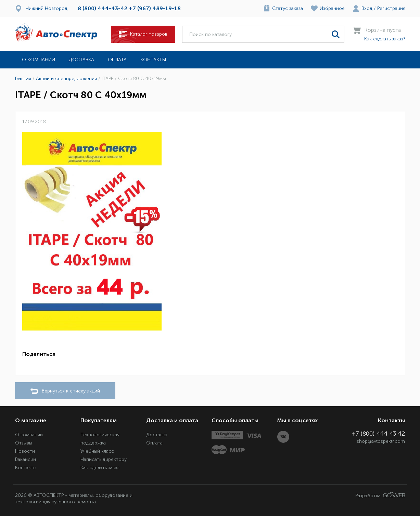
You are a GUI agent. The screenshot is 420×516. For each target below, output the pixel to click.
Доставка (81, 60)
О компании (39, 60)
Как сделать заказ (100, 468)
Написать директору (104, 459)
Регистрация (391, 8)
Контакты (153, 60)
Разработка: (380, 495)
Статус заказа (288, 8)
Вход (367, 8)
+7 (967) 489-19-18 (155, 8)
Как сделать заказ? (385, 39)
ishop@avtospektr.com (380, 441)
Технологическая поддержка (100, 439)
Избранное (332, 8)
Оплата (117, 60)
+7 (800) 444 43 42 (378, 434)
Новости (25, 451)
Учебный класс (97, 451)
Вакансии (26, 459)
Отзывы (24, 443)
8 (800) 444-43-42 (103, 8)
